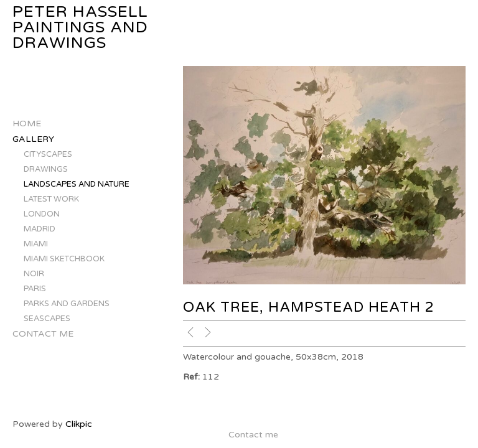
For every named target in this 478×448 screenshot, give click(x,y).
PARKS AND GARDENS (67, 304)
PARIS (35, 289)
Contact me (43, 334)
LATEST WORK (51, 199)
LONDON (42, 214)
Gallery (33, 139)
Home (27, 124)
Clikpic (79, 424)
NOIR (34, 274)
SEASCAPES (47, 319)
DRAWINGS (46, 169)
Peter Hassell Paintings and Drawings (80, 28)
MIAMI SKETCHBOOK (64, 259)
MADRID (40, 229)
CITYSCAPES (48, 154)
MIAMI (36, 244)
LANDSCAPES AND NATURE (77, 184)
